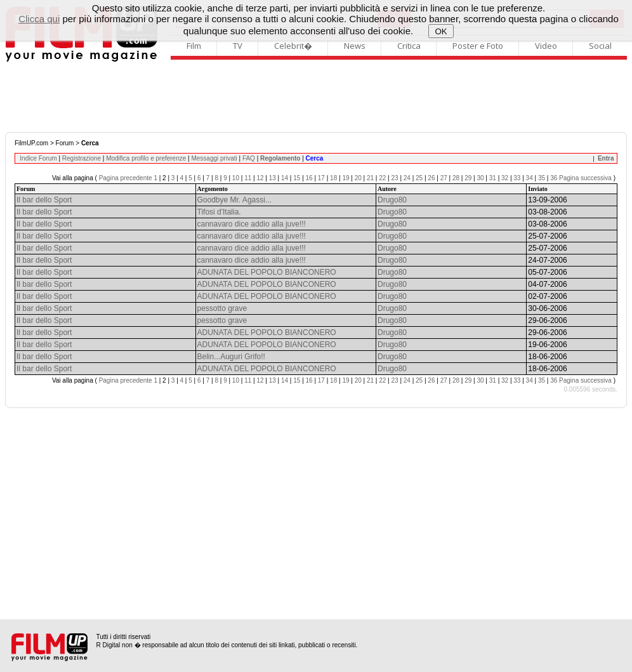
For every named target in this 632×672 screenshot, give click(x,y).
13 (273, 178)
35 (542, 178)
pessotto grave (222, 308)
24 (407, 178)
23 (395, 178)
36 (554, 178)
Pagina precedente (126, 178)
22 (382, 178)
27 (444, 178)
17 (321, 178)
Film (194, 46)
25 (419, 178)
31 (493, 178)
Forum (65, 143)
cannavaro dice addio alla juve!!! (252, 224)
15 (297, 178)
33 (517, 178)
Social (600, 46)
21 (370, 178)
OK (441, 31)
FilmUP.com (31, 143)
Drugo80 (392, 200)
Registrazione (82, 158)
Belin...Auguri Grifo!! (231, 357)
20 (358, 178)
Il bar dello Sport (44, 200)
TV (238, 46)
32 (505, 178)
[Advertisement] (316, 97)
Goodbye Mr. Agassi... (234, 200)
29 (468, 178)
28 (456, 178)
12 (260, 178)
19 (346, 178)
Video (546, 46)
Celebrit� (293, 46)
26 (431, 178)
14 (285, 178)
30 (480, 178)
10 (236, 178)
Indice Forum (38, 158)
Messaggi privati (214, 158)
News (355, 46)
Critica (409, 46)
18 (333, 178)
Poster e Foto (478, 46)
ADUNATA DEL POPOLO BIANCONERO (267, 272)
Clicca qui (39, 19)
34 (530, 178)
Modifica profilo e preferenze (146, 158)
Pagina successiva (585, 178)
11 (248, 178)
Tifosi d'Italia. (219, 212)
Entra (606, 158)
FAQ (249, 158)
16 (309, 178)
